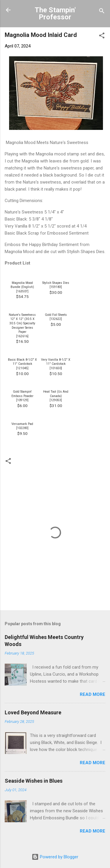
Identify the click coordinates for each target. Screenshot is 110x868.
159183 (56, 287)
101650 (56, 368)
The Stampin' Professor (55, 13)
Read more (93, 694)
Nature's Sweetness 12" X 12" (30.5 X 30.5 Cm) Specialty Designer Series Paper (22, 323)
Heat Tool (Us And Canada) (56, 394)
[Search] (102, 12)
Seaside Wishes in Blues (34, 781)
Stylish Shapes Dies (56, 283)
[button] (102, 37)
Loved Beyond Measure (33, 712)
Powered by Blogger (55, 857)
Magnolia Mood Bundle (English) (22, 285)
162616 (22, 336)
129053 (56, 400)
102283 (22, 428)
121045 (22, 368)
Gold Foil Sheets (56, 315)
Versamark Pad (22, 424)
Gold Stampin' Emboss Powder (22, 394)
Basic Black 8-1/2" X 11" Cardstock (22, 362)
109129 (22, 400)
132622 (56, 319)
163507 (22, 291)
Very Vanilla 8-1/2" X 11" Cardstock (56, 362)
